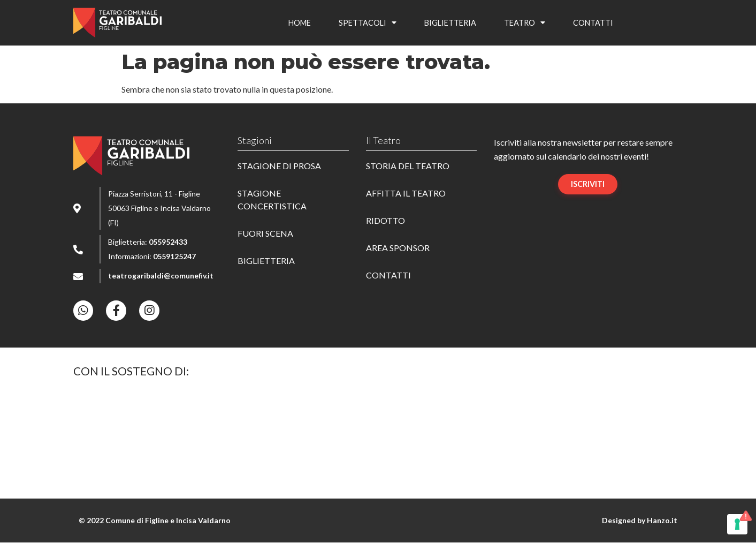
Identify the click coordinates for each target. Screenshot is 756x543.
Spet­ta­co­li (368, 22)
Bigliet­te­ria (450, 23)
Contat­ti (593, 23)
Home (300, 23)
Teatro (525, 22)
